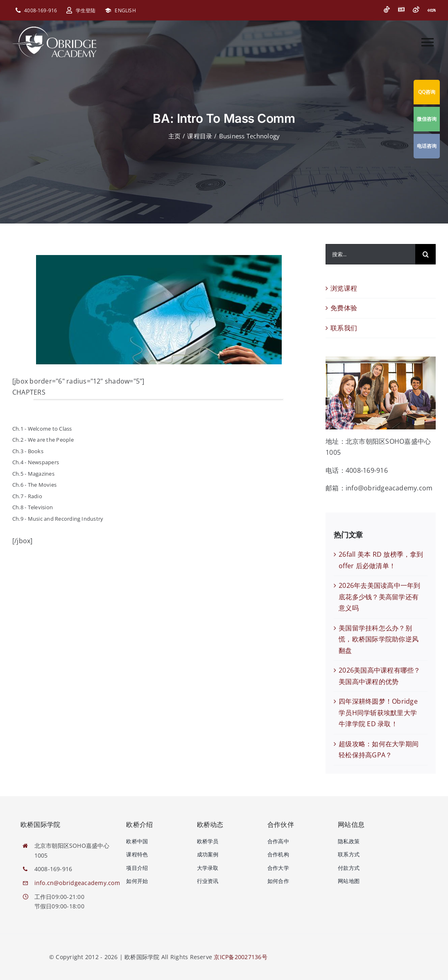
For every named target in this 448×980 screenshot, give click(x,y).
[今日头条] (401, 9)
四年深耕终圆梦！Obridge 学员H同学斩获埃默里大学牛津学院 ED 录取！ (378, 712)
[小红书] (432, 10)
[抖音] (387, 9)
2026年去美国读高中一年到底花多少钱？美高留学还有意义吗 (379, 597)
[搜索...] (370, 254)
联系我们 (344, 328)
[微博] (416, 9)
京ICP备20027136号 (240, 957)
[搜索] (425, 254)
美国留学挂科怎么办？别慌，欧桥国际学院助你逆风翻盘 (379, 639)
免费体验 (344, 308)
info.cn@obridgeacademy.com (77, 883)
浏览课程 (344, 288)
